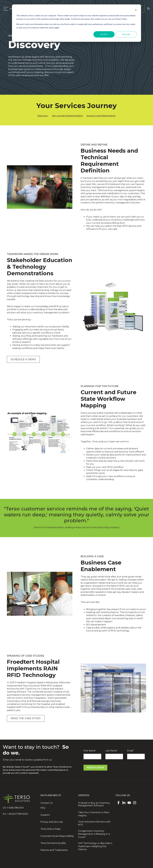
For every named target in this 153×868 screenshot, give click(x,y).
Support (45, 815)
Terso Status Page (50, 829)
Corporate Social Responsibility (57, 836)
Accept (104, 34)
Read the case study (26, 726)
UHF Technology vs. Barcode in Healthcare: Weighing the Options (95, 846)
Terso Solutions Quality (53, 843)
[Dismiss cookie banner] (136, 10)
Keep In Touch (95, 768)
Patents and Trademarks (54, 850)
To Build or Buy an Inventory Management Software (94, 804)
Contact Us (47, 803)
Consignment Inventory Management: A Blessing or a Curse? (94, 834)
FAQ (43, 808)
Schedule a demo (23, 367)
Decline (126, 34)
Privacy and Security (52, 822)
